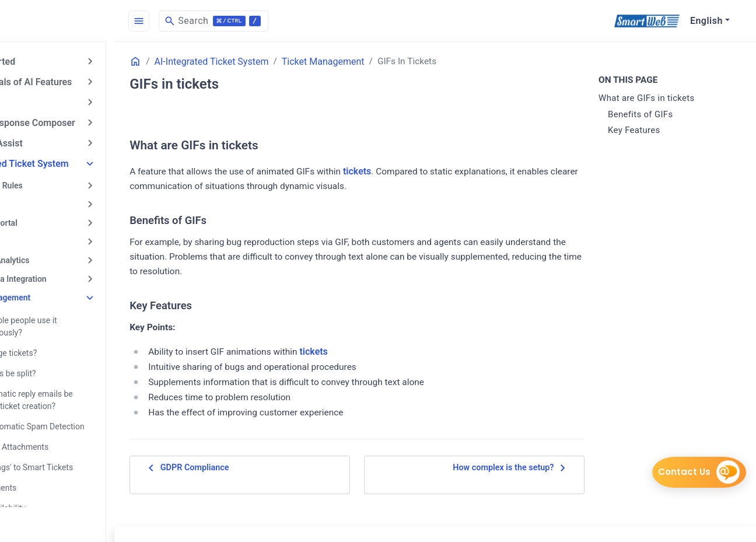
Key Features (649, 131)
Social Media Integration (62, 272)
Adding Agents (50, 475)
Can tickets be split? (60, 364)
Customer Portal (48, 218)
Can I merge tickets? (60, 344)
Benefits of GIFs (655, 114)
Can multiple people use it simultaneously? (70, 318)
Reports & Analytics (54, 254)
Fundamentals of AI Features (72, 81)
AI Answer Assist (47, 140)
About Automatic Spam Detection (84, 416)
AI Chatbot (34, 101)
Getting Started (43, 61)
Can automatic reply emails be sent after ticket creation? (87, 390)
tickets (425, 171)
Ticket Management (54, 290)
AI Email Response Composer (73, 120)
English (706, 21)
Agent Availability (55, 495)
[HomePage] (87, 21)
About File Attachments (66, 436)
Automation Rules (50, 181)
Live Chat (34, 236)
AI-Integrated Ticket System (70, 160)
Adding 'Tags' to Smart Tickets (78, 456)
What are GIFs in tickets (662, 99)
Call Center (38, 200)
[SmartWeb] (647, 21)
